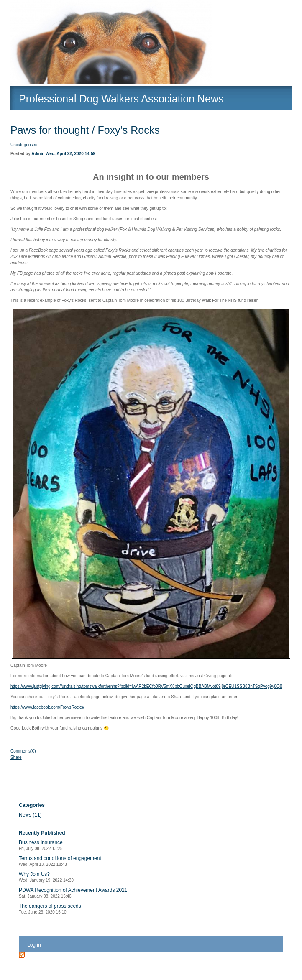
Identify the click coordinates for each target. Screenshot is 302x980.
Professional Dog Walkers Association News (121, 99)
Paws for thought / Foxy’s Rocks (85, 130)
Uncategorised (24, 145)
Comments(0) (23, 751)
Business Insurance (41, 845)
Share (16, 757)
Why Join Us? (46, 877)
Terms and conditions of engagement (60, 861)
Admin (38, 154)
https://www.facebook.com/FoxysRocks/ (47, 707)
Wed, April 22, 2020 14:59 (70, 154)
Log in (34, 945)
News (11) (30, 815)
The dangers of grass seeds (50, 909)
